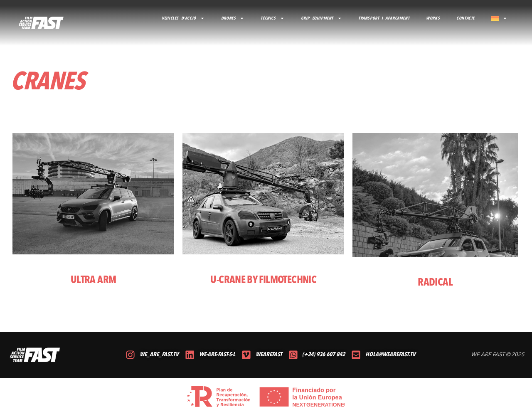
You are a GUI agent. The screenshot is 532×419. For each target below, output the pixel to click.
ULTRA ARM (93, 280)
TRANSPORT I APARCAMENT (384, 18)
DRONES (233, 18)
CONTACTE (465, 18)
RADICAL (435, 283)
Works (433, 18)
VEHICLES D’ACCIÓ (183, 18)
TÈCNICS (272, 18)
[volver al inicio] (41, 23)
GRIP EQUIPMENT (321, 18)
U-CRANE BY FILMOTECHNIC (263, 280)
